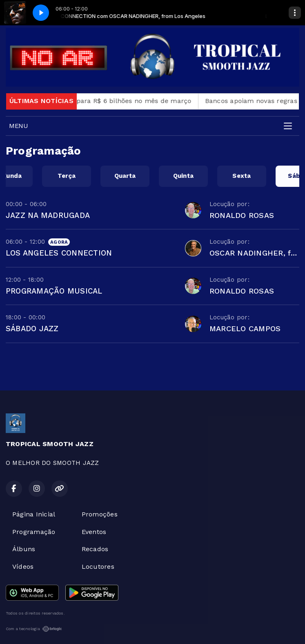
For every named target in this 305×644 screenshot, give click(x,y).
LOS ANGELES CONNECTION (59, 253)
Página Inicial (34, 514)
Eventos (94, 532)
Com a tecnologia (34, 629)
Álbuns (24, 549)
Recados (95, 549)
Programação (34, 532)
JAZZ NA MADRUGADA (48, 215)
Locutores (98, 567)
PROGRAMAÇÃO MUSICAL (54, 291)
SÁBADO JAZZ (32, 329)
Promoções (100, 514)
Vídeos (23, 567)
